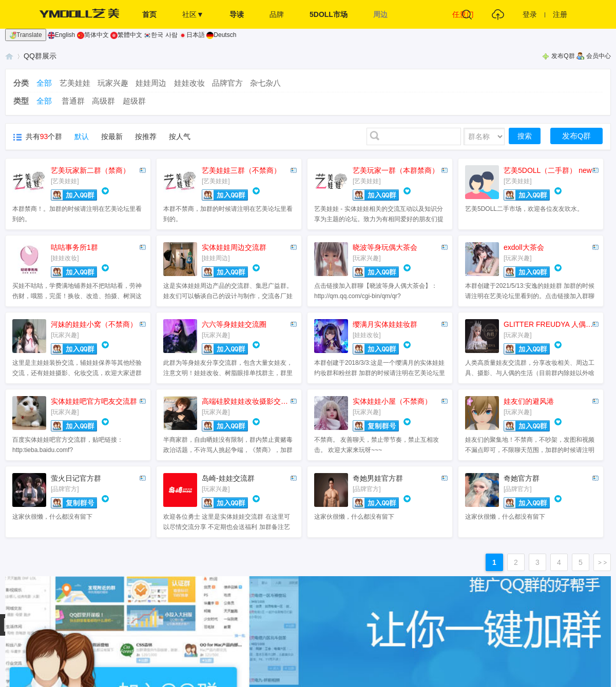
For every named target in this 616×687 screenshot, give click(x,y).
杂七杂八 (265, 83)
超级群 (134, 101)
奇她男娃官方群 (378, 478)
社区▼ (193, 14)
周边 (380, 14)
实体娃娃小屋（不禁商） (392, 401)
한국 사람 (160, 35)
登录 (530, 14)
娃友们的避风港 (529, 401)
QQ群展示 (40, 56)
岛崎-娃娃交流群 (228, 478)
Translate (26, 35)
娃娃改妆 (189, 83)
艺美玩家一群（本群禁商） (396, 170)
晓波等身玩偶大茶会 (385, 247)
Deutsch (221, 35)
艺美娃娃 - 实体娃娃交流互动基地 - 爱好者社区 (9, 56)
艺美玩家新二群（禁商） (90, 170)
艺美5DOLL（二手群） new (548, 170)
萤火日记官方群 (76, 478)
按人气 (180, 136)
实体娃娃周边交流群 (234, 247)
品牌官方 (227, 83)
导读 (237, 14)
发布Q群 (563, 56)
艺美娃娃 (75, 83)
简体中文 (93, 35)
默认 (82, 136)
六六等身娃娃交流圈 (234, 324)
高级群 (103, 101)
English (61, 35)
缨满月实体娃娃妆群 (385, 324)
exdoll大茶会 (524, 247)
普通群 (73, 101)
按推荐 (146, 136)
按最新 (112, 136)
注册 (560, 14)
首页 (149, 14)
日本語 (192, 35)
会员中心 (599, 56)
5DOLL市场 (329, 14)
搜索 (525, 136)
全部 (44, 83)
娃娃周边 (151, 83)
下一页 (602, 562)
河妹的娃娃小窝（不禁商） (94, 324)
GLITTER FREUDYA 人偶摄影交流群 (550, 324)
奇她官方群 (522, 478)
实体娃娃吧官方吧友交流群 (94, 401)
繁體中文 (126, 35)
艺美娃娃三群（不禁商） (241, 170)
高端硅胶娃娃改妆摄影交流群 (248, 401)
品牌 (277, 14)
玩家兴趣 (113, 83)
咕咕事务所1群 (74, 247)
